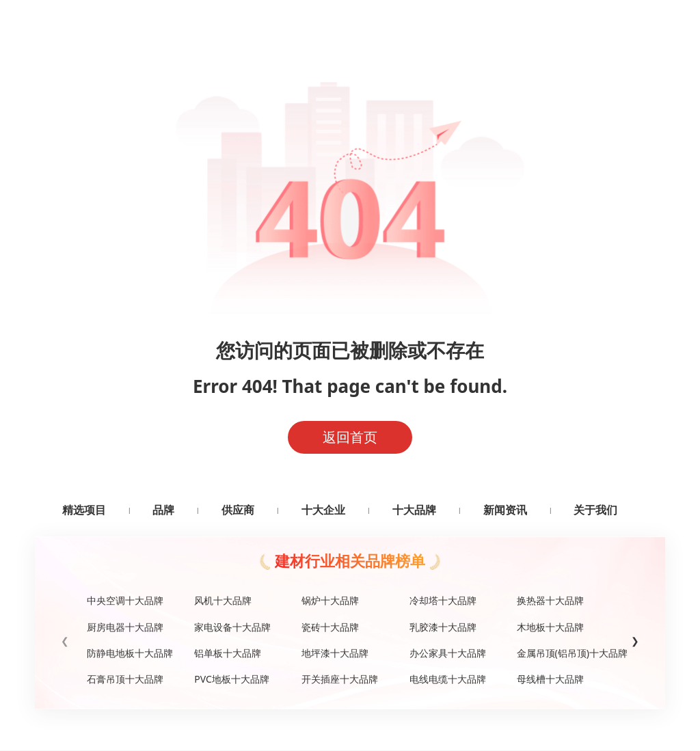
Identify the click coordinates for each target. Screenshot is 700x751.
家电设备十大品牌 (232, 627)
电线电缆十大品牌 (448, 679)
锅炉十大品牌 (330, 600)
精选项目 (84, 510)
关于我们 (595, 510)
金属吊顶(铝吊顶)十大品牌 (565, 653)
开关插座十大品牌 (340, 679)
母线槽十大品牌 (550, 679)
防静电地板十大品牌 (130, 653)
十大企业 (323, 510)
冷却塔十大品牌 (443, 600)
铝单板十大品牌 (228, 653)
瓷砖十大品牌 (330, 627)
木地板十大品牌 (550, 627)
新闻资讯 (505, 510)
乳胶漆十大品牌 (443, 627)
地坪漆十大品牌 (335, 653)
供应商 (238, 510)
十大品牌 (414, 510)
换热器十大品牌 (550, 600)
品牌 (163, 510)
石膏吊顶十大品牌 (125, 679)
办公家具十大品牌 (448, 653)
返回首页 (350, 437)
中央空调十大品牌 (125, 600)
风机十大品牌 (223, 600)
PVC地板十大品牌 (232, 679)
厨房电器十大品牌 (125, 627)
